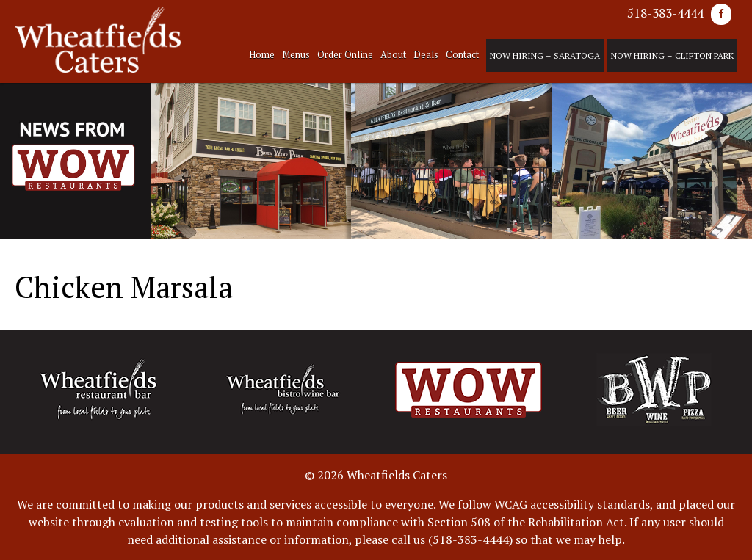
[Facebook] (721, 14)
